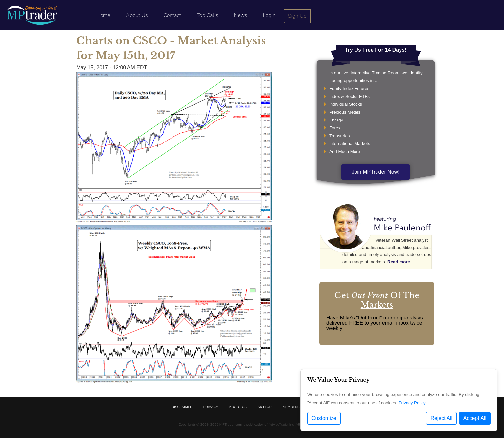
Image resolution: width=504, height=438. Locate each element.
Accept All (475, 418)
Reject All (441, 418)
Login (269, 15)
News (241, 15)
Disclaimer (182, 407)
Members (291, 407)
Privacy (211, 407)
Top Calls (207, 15)
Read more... (401, 262)
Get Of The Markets (377, 300)
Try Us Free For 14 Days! (376, 50)
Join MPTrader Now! (375, 172)
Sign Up (297, 16)
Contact (172, 15)
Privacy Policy (412, 403)
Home (103, 15)
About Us (137, 15)
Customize (324, 418)
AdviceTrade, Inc (281, 424)
